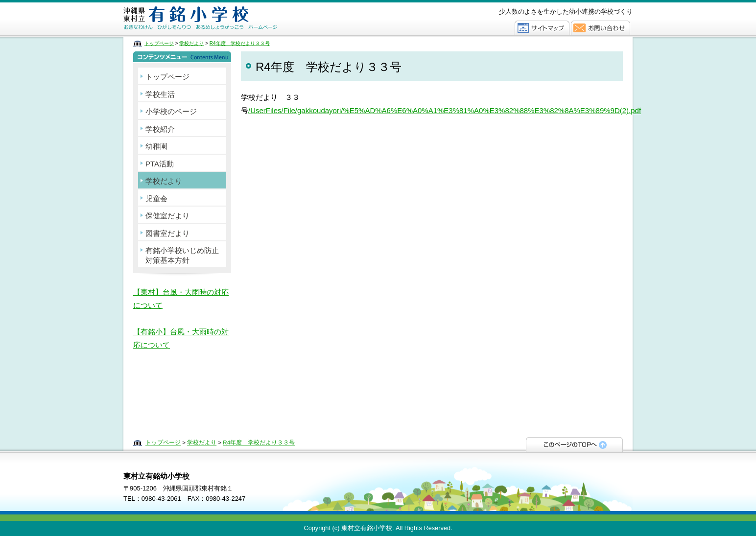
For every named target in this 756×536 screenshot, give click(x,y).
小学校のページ (171, 111)
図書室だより (167, 233)
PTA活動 (160, 164)
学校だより (191, 43)
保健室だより (167, 216)
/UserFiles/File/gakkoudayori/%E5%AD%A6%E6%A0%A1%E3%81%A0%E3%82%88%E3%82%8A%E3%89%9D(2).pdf (445, 110)
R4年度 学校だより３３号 (240, 43)
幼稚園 (156, 146)
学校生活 (160, 94)
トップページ (159, 43)
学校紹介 (160, 129)
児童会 (156, 198)
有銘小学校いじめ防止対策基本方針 (182, 255)
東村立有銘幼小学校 (225, 18)
